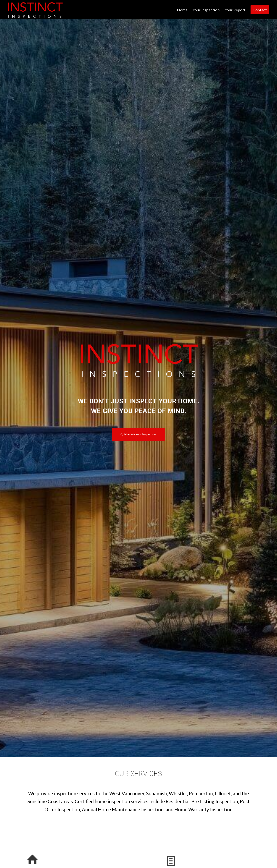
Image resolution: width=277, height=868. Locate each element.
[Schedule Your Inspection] (138, 434)
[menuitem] (182, 10)
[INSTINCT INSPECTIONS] (35, 10)
